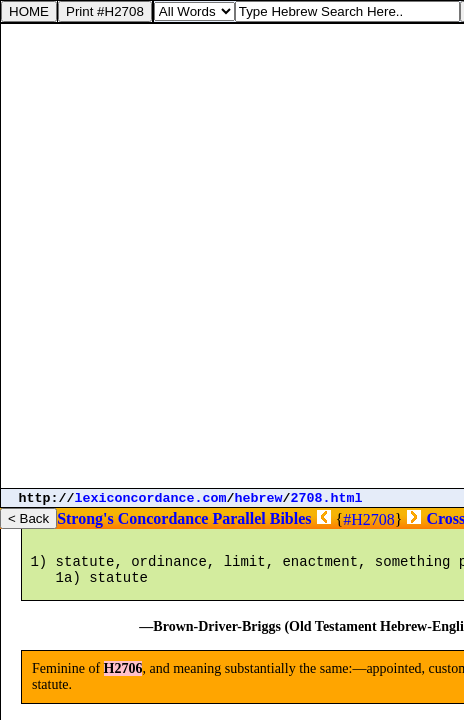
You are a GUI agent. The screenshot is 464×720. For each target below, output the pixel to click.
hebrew (259, 498)
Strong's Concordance (132, 518)
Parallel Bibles (261, 518)
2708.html (327, 498)
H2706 (123, 686)
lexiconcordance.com (151, 498)
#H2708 (369, 519)
